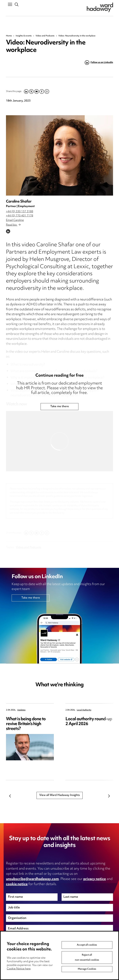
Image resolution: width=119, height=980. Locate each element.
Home (9, 36)
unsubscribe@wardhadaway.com (32, 879)
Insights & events (24, 36)
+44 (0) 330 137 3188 (20, 212)
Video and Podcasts (45, 36)
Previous (10, 796)
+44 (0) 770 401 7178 (20, 216)
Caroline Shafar (19, 202)
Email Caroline (15, 220)
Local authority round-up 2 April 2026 (89, 722)
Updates (21, 710)
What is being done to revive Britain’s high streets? (26, 724)
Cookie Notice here (19, 969)
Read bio (13, 225)
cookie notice (17, 884)
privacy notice (95, 879)
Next (109, 796)
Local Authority (84, 710)
